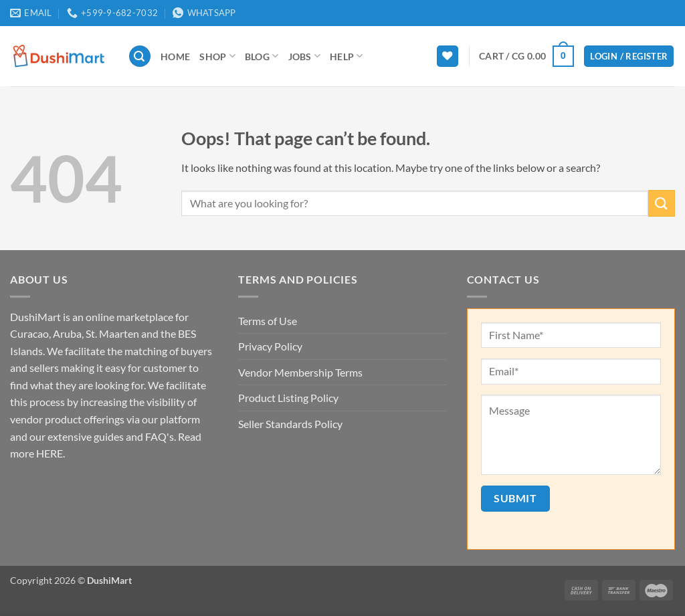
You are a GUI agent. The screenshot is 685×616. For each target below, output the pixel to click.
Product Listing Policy (288, 398)
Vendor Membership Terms (300, 372)
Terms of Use (268, 321)
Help (347, 56)
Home (175, 57)
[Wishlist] (448, 57)
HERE (50, 453)
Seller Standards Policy (290, 424)
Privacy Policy (270, 346)
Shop (217, 56)
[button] (140, 57)
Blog (262, 56)
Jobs (305, 56)
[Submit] (662, 203)
